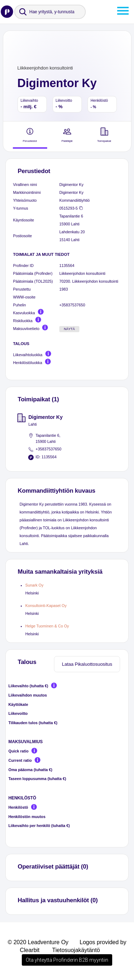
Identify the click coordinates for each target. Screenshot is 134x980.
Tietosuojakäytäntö (76, 950)
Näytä (70, 329)
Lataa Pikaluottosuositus (87, 664)
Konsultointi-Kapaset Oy (46, 606)
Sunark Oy (34, 585)
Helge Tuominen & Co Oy (47, 626)
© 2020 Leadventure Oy (38, 942)
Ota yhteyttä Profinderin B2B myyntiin (67, 960)
